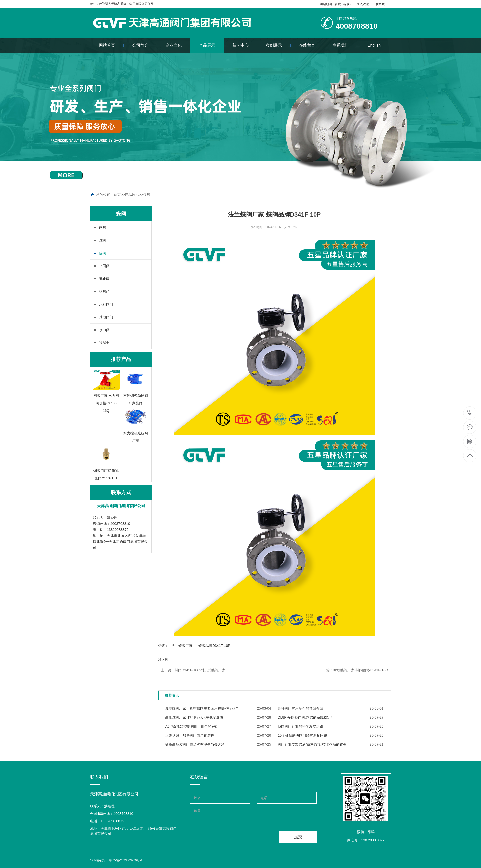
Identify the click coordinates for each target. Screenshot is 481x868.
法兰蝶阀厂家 (182, 646)
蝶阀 (147, 195)
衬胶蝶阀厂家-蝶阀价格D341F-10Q (361, 670)
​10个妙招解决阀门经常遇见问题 (302, 735)
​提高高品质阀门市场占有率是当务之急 (195, 744)
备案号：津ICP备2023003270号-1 (120, 860)
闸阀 (103, 228)
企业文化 (178, 45)
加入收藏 (363, 4)
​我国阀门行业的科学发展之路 (300, 726)
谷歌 (346, 4)
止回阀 (104, 266)
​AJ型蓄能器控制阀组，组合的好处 (192, 726)
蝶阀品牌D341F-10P (214, 646)
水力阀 (104, 330)
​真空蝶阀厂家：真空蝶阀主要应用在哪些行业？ (202, 708)
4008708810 (470, 413)
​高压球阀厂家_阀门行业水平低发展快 (194, 717)
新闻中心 (245, 45)
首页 (117, 195)
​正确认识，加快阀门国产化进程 (190, 735)
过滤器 (104, 343)
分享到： (165, 659)
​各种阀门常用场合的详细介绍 (300, 708)
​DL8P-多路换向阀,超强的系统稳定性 (306, 717)
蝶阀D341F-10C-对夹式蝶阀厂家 (200, 670)
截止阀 (104, 279)
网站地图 (326, 4)
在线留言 (312, 45)
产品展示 (207, 45)
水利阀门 (106, 304)
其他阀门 (106, 317)
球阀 (103, 240)
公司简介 (145, 45)
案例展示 (278, 45)
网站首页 (111, 45)
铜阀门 (104, 292)
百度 (338, 4)
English (374, 45)
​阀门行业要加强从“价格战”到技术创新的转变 (312, 744)
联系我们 (382, 4)
